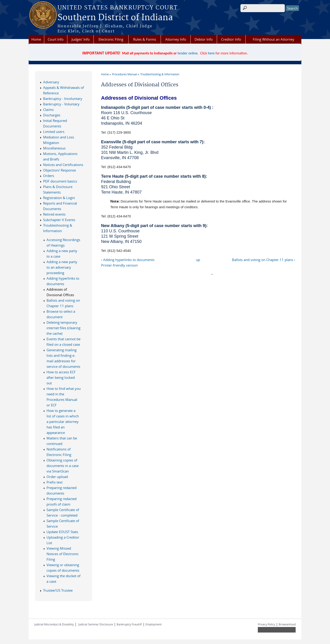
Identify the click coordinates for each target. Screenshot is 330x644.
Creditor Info (231, 39)
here (211, 53)
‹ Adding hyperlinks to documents (128, 260)
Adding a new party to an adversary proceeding (62, 267)
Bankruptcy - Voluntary (61, 104)
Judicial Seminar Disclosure (96, 624)
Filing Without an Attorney (274, 39)
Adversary (51, 82)
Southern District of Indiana (115, 18)
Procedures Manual (125, 74)
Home (36, 39)
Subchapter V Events (59, 220)
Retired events (54, 214)
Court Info (56, 39)
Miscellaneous (54, 148)
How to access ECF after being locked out (61, 377)
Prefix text (55, 482)
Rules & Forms (145, 39)
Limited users (54, 132)
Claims (48, 110)
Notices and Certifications (63, 165)
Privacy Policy (266, 624)
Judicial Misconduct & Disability (54, 624)
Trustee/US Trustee (58, 590)
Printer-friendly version (119, 265)
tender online (188, 53)
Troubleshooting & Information (160, 74)
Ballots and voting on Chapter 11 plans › (264, 260)
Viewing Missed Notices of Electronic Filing (63, 554)
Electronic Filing (111, 39)
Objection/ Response (59, 170)
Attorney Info (176, 39)
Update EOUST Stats (62, 532)
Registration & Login (59, 198)
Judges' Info (81, 39)
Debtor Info (204, 39)
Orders (49, 176)
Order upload (57, 477)
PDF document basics (60, 181)
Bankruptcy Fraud (129, 624)
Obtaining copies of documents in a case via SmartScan (63, 466)
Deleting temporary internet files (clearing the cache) (63, 328)
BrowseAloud (287, 624)
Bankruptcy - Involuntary (63, 98)
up (198, 260)
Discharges (52, 115)
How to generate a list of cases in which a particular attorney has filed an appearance (63, 422)
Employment (154, 624)
